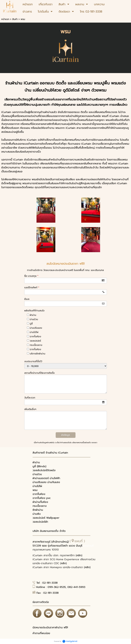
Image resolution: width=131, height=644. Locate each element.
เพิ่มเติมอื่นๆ (30, 409)
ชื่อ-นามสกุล (31, 276)
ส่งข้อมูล (65, 435)
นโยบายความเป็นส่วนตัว (82, 443)
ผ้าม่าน (33, 315)
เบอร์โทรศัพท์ (32, 288)
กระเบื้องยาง (36, 345)
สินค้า (15, 19)
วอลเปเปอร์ (35, 341)
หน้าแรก (5, 19)
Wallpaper (53, 518)
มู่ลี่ (31, 324)
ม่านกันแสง (54, 482)
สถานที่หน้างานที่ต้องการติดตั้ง (39, 373)
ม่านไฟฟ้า (55, 478)
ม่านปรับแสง (36, 328)
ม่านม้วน (34, 319)
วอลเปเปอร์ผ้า (40, 522)
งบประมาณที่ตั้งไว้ (33, 361)
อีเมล (27, 299)
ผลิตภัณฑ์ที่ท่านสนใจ (34, 311)
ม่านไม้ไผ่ (34, 332)
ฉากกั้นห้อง (35, 337)
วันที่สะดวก (30, 398)
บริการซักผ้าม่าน (37, 354)
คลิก (79, 555)
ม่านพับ (37, 514)
